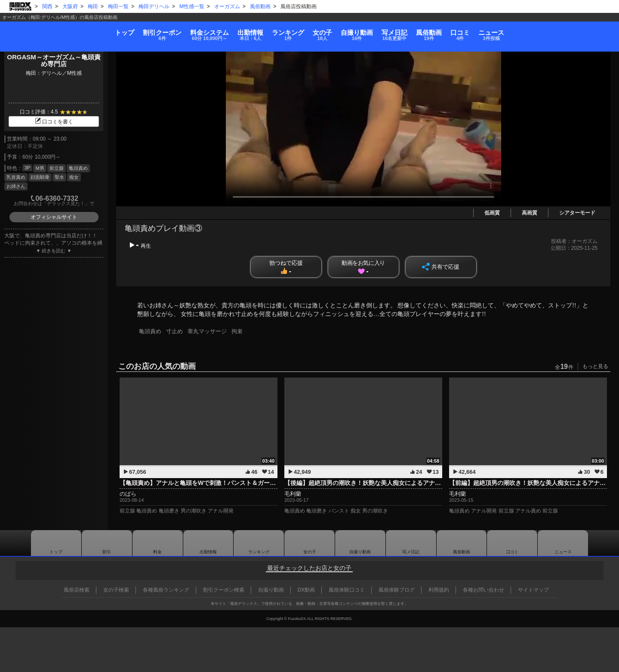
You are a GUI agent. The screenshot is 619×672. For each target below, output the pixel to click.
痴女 (74, 177)
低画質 (492, 213)
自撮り (376, 32)
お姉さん (16, 186)
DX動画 (306, 590)
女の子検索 (116, 590)
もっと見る (595, 366)
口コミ (532, 32)
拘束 (240, 331)
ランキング (272, 32)
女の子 (324, 32)
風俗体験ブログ (397, 590)
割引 (91, 32)
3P (27, 168)
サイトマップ (533, 590)
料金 (157, 32)
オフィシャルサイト (54, 217)
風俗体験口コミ (347, 590)
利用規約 (439, 590)
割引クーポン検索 (224, 590)
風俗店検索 (77, 590)
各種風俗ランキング (166, 590)
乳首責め (16, 177)
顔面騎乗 (40, 177)
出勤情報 (208, 543)
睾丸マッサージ (209, 331)
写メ (432, 32)
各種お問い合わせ (483, 590)
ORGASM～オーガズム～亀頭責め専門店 (54, 61)
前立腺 (57, 168)
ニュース (581, 32)
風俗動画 (484, 32)
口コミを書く (54, 122)
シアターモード (577, 213)
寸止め (176, 331)
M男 (40, 168)
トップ (35, 29)
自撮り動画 (360, 543)
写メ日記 (411, 543)
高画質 (530, 213)
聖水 (59, 177)
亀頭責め (78, 168)
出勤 (217, 32)
